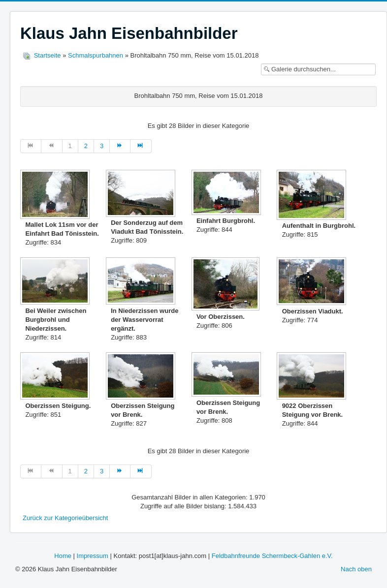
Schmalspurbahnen (96, 55)
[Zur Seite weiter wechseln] (120, 146)
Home (63, 556)
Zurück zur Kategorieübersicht (65, 518)
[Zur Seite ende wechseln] (141, 146)
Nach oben (356, 569)
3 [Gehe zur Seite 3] (102, 146)
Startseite (48, 55)
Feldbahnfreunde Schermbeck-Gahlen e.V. (272, 556)
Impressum (93, 556)
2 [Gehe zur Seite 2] (86, 146)
